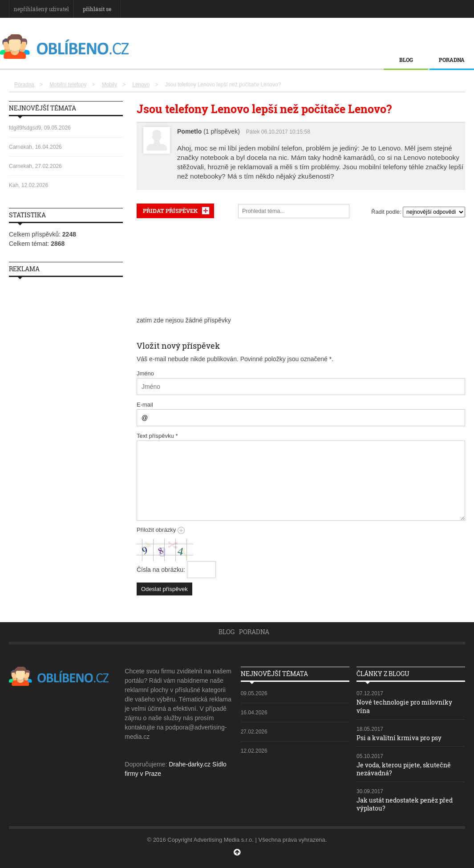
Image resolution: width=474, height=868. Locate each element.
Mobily (109, 85)
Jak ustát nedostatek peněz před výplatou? (405, 804)
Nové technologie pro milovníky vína (404, 706)
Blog (406, 60)
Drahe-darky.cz (190, 764)
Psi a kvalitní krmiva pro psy (399, 738)
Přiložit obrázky (161, 530)
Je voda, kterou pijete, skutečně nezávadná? (404, 769)
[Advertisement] (301, 267)
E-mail (145, 405)
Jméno (145, 373)
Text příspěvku (157, 436)
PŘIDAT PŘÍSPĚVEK (170, 211)
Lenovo (141, 85)
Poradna (452, 60)
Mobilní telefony (68, 85)
